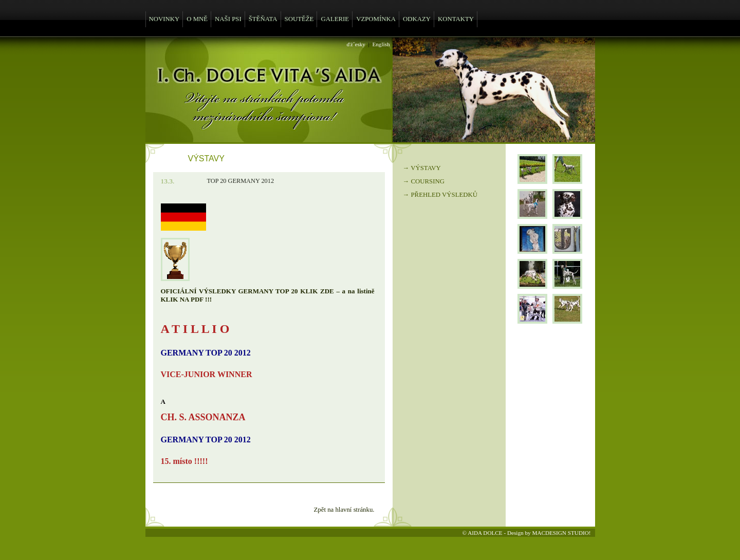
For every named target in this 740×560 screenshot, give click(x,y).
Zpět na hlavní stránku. (344, 510)
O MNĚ (197, 19)
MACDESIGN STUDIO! (561, 533)
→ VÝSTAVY (422, 168)
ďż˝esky (356, 44)
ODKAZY (417, 19)
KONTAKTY (456, 19)
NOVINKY (164, 19)
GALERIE (335, 19)
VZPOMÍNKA (376, 19)
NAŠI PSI (228, 19)
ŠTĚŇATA (263, 19)
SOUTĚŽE (299, 19)
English (381, 44)
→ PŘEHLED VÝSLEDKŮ (440, 195)
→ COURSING (424, 181)
